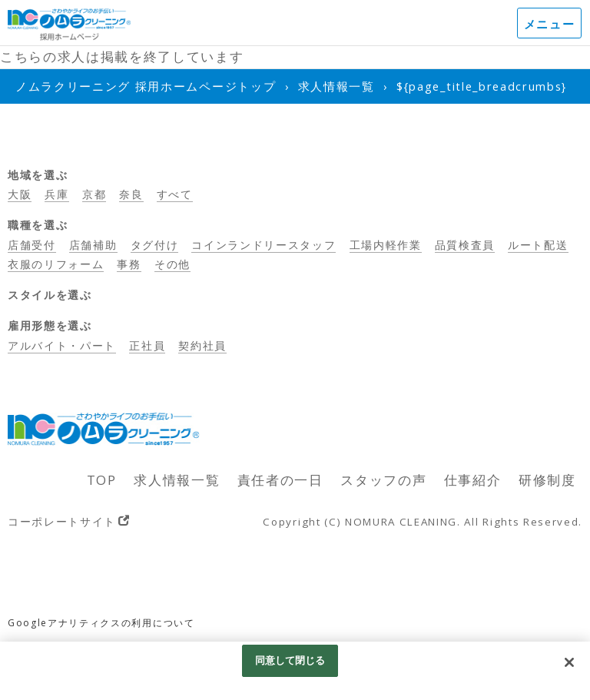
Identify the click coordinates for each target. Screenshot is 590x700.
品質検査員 (465, 245)
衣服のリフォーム (56, 264)
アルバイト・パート (62, 345)
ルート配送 (538, 245)
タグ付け (155, 245)
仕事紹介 (473, 480)
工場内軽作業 (386, 245)
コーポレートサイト (62, 521)
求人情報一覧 (177, 480)
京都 (94, 194)
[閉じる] (569, 662)
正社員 (147, 345)
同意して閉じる (290, 660)
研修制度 (547, 480)
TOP (102, 480)
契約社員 (202, 345)
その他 (172, 264)
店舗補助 (93, 245)
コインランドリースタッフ (264, 245)
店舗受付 (32, 245)
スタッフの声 (383, 480)
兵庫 (56, 194)
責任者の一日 (280, 480)
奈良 (131, 194)
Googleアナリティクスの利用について (101, 623)
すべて (175, 194)
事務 (129, 264)
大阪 (20, 194)
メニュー (550, 24)
